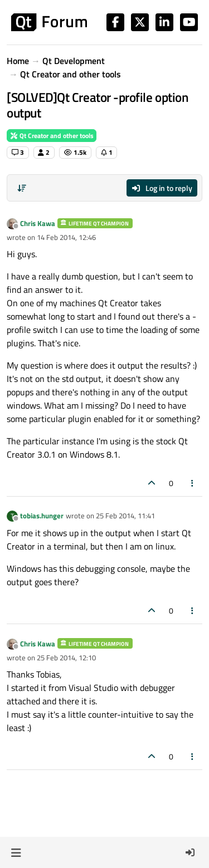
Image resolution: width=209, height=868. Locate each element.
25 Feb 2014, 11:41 (125, 516)
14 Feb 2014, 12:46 (66, 237)
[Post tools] (193, 483)
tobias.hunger (42, 516)
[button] (16, 852)
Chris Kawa (38, 223)
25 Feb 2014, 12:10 (66, 658)
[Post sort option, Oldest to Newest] (22, 188)
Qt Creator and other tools (52, 136)
